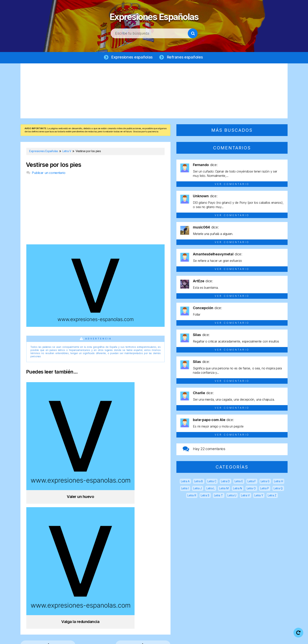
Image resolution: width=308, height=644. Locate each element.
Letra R (192, 496)
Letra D (225, 482)
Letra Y (259, 496)
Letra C (212, 482)
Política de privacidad (166, 638)
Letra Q (278, 489)
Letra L (211, 489)
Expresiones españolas (132, 57)
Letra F (252, 482)
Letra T (219, 496)
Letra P (265, 489)
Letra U (232, 496)
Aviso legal (135, 638)
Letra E (239, 482)
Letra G (265, 482)
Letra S (205, 496)
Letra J (198, 489)
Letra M (224, 489)
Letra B (199, 482)
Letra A (185, 482)
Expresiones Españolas (154, 16)
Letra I (185, 489)
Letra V (245, 496)
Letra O (251, 489)
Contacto (232, 638)
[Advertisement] (154, 91)
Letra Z (272, 496)
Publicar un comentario (49, 173)
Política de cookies (204, 638)
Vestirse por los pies (54, 165)
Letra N (238, 489)
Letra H (278, 482)
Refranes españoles (186, 57)
